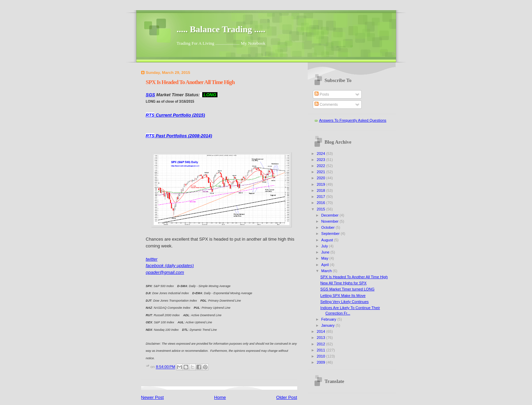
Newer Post (153, 397)
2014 (322, 331)
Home (220, 397)
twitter (152, 259)
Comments (326, 104)
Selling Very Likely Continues (344, 302)
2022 (322, 166)
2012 (322, 344)
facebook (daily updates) (170, 266)
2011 (322, 350)
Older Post (287, 397)
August (328, 240)
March (327, 271)
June (326, 252)
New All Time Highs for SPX (343, 283)
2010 (322, 356)
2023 (322, 160)
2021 (322, 172)
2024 (322, 154)
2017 (322, 197)
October (328, 227)
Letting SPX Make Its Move (343, 296)
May (325, 258)
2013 (322, 338)
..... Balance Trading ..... (221, 29)
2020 (322, 178)
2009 (322, 362)
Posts (322, 94)
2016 (322, 203)
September (331, 234)
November (330, 221)
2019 (322, 184)
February (329, 319)
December (330, 215)
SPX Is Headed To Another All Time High (354, 277)
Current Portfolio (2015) (176, 115)
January (328, 325)
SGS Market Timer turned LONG (347, 289)
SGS (150, 95)
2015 (322, 209)
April (326, 265)
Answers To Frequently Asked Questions (353, 120)
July (325, 246)
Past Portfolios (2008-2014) (179, 136)
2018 (322, 190)
